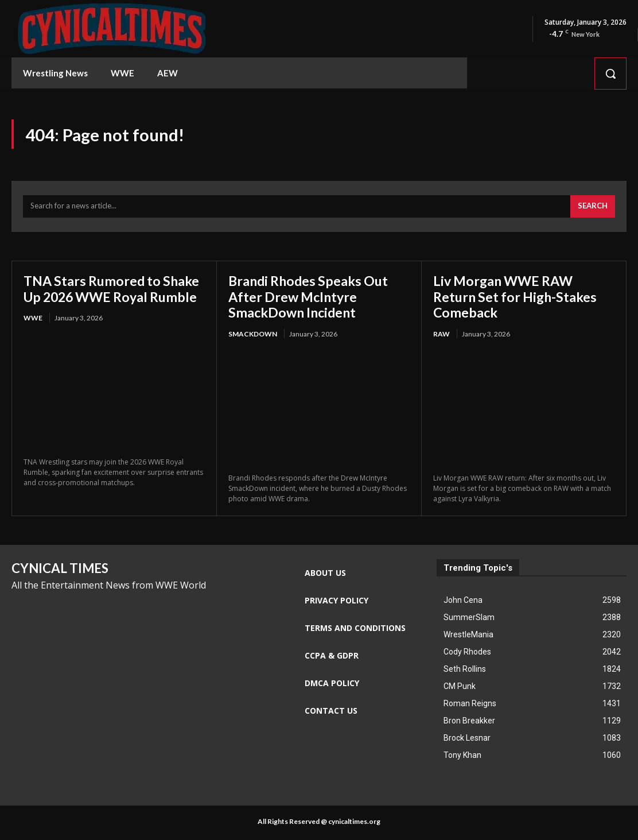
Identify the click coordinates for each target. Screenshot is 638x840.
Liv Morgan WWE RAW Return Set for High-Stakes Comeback (518, 298)
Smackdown (253, 336)
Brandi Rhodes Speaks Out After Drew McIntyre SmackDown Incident (311, 298)
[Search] (593, 208)
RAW (441, 336)
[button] (610, 73)
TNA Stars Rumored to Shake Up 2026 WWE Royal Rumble (109, 298)
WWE (33, 336)
